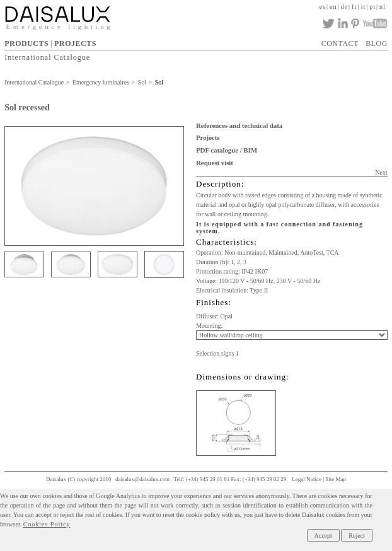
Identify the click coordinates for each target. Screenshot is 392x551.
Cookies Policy (47, 524)
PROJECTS (75, 43)
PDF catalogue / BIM (227, 150)
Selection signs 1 (217, 353)
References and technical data (239, 125)
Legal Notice (307, 479)
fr (355, 7)
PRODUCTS (26, 43)
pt (372, 7)
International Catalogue (47, 57)
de (344, 7)
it (364, 7)
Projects (208, 137)
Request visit (215, 163)
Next (381, 172)
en (333, 7)
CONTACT (340, 43)
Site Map (336, 479)
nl (383, 7)
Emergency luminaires (101, 82)
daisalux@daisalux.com (142, 479)
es (323, 7)
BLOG (377, 43)
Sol (142, 82)
